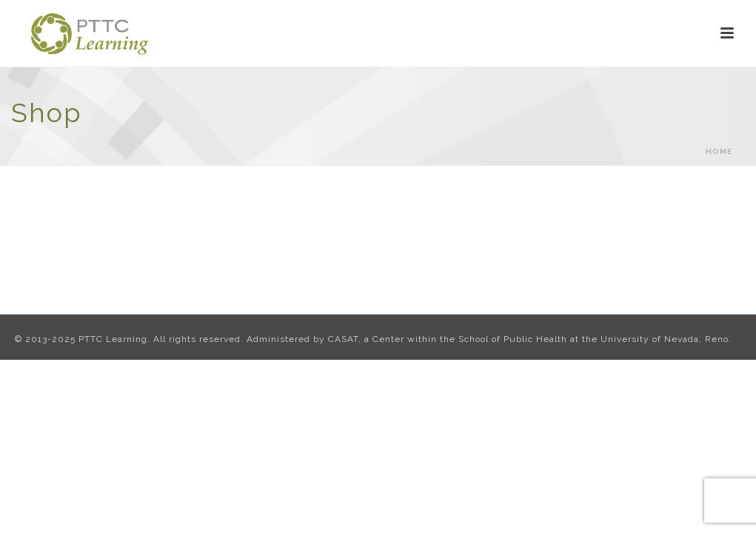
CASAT (343, 339)
